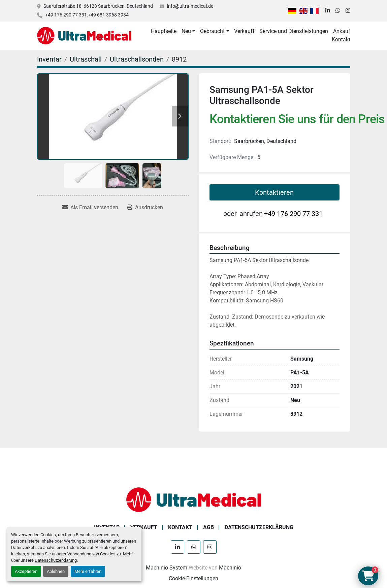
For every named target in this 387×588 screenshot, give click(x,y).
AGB (208, 527)
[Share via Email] (90, 208)
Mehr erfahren (88, 571)
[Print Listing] (145, 208)
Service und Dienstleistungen (294, 31)
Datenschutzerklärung (56, 560)
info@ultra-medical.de (190, 6)
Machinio (230, 568)
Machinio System (167, 568)
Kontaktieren (274, 192)
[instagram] (348, 11)
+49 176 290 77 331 (66, 15)
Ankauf (342, 31)
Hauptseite (164, 31)
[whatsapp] (338, 11)
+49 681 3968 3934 (108, 15)
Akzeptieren (26, 571)
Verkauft (244, 31)
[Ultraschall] (86, 59)
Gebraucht (212, 31)
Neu (186, 31)
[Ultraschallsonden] (137, 59)
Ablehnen (56, 571)
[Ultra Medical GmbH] (194, 499)
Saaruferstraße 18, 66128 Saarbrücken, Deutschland (98, 6)
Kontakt (341, 40)
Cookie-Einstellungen (193, 578)
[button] (188, 31)
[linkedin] (328, 11)
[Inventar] (49, 59)
